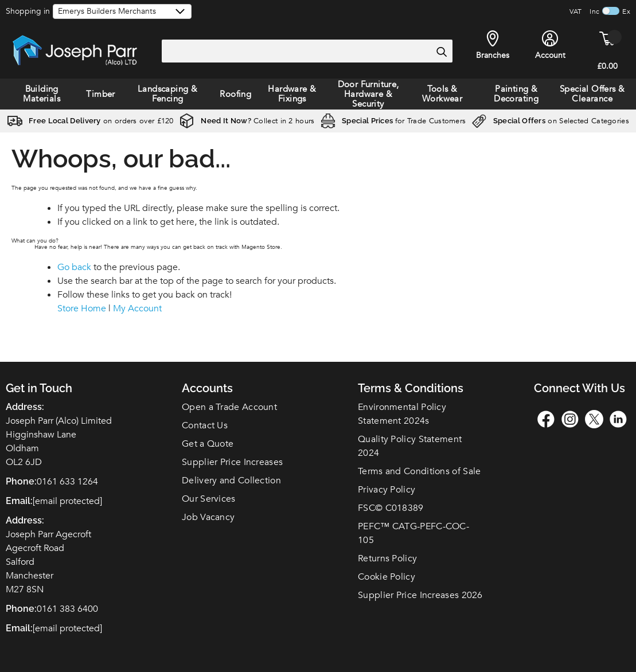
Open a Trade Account (229, 407)
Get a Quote (208, 444)
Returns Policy (387, 558)
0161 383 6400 (67, 609)
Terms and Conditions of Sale (419, 471)
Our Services (209, 499)
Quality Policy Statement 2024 (410, 446)
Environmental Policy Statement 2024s (402, 414)
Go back (74, 267)
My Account (137, 308)
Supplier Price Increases (232, 462)
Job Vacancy (208, 517)
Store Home (82, 308)
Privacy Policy (387, 490)
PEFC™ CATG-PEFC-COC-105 (413, 533)
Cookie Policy (387, 577)
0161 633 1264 (67, 482)
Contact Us (205, 425)
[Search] (441, 52)
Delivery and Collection (231, 480)
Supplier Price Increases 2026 (420, 595)
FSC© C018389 (391, 508)
